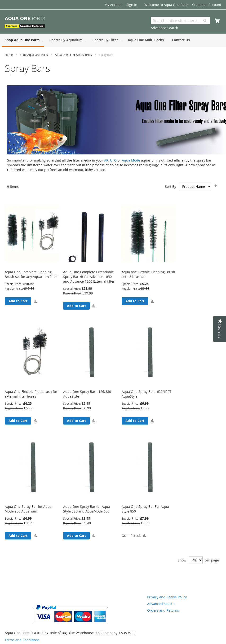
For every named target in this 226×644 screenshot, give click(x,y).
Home (9, 55)
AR (106, 160)
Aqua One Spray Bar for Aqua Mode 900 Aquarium (28, 509)
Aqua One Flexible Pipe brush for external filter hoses (31, 394)
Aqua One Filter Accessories (74, 55)
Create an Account (207, 5)
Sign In (132, 5)
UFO (113, 160)
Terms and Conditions (22, 640)
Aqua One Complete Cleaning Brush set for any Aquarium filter (31, 274)
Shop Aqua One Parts (34, 55)
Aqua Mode (131, 160)
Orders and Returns (163, 610)
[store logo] (25, 22)
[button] (35, 301)
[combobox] (180, 21)
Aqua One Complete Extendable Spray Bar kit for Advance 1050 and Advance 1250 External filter (89, 277)
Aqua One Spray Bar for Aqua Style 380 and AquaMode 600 (87, 509)
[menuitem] (23, 40)
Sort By (171, 186)
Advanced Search (164, 28)
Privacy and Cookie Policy (167, 597)
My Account (114, 5)
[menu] (113, 40)
